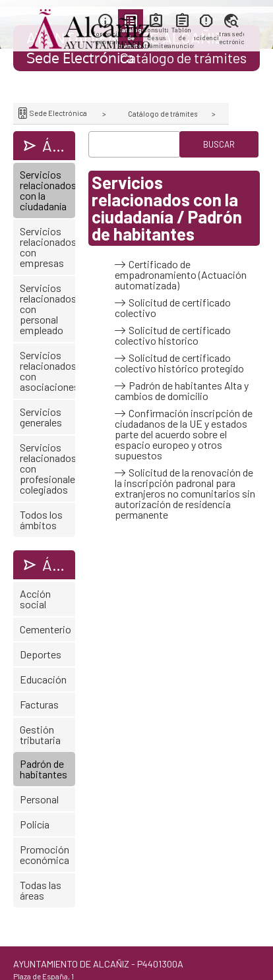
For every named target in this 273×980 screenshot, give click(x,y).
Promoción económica (45, 854)
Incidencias (206, 38)
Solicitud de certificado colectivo (173, 308)
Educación (43, 679)
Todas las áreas (41, 890)
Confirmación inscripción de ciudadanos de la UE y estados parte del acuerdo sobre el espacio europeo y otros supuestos (184, 434)
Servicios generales (41, 417)
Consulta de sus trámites (156, 37)
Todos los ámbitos (41, 520)
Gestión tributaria (40, 735)
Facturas (39, 704)
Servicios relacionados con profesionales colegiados (47, 468)
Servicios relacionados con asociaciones (47, 371)
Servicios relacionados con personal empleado (47, 309)
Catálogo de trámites (163, 114)
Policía (35, 824)
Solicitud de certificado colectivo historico (173, 335)
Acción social (35, 599)
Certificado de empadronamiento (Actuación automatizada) (181, 275)
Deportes (41, 654)
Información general (106, 38)
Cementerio (45, 629)
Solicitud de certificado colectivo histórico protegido (179, 363)
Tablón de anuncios (181, 37)
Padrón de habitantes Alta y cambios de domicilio (182, 391)
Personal (39, 799)
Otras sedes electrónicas (231, 38)
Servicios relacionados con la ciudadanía (47, 190)
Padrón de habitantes (44, 769)
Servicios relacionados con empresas (47, 247)
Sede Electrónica (58, 113)
